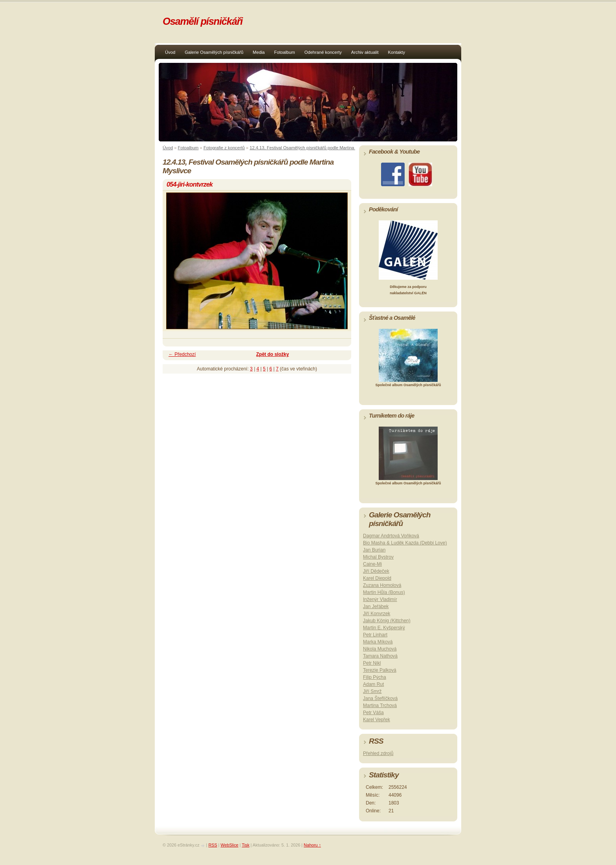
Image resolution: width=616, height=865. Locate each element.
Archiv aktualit (365, 52)
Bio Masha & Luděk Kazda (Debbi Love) (405, 543)
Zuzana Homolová (382, 585)
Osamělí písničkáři (203, 21)
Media (258, 52)
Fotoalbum (285, 52)
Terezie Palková (380, 670)
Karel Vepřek (377, 720)
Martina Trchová (380, 706)
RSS (213, 845)
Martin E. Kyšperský (384, 628)
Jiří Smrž (372, 691)
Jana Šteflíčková (380, 698)
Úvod (170, 52)
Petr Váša (373, 713)
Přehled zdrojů (378, 753)
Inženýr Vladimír (380, 599)
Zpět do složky (272, 354)
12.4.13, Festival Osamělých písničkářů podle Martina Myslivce (311, 148)
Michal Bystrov (378, 557)
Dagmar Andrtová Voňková (391, 536)
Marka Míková (378, 642)
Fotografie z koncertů (224, 148)
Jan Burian (374, 550)
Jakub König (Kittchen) (387, 621)
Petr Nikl (372, 663)
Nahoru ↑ (312, 845)
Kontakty (397, 52)
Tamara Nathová (380, 656)
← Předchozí (182, 354)
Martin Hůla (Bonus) (384, 592)
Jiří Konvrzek (377, 614)
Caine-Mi (372, 564)
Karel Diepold (377, 578)
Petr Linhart (375, 635)
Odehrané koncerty (323, 52)
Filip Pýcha (375, 677)
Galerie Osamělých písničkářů (214, 52)
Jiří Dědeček (376, 571)
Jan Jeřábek (376, 607)
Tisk (245, 845)
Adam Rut (373, 684)
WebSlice (229, 845)
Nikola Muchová (380, 649)
